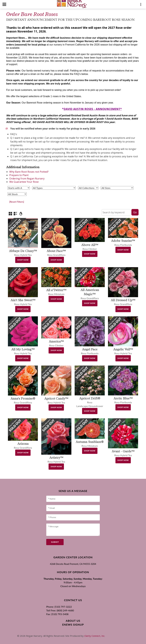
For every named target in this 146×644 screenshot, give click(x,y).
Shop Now (23, 260)
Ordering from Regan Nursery (27, 179)
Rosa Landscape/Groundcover (90, 402)
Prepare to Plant (19, 175)
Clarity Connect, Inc (94, 636)
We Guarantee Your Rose (24, 182)
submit (55, 542)
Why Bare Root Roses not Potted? (29, 172)
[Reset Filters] (17, 202)
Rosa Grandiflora (90, 294)
